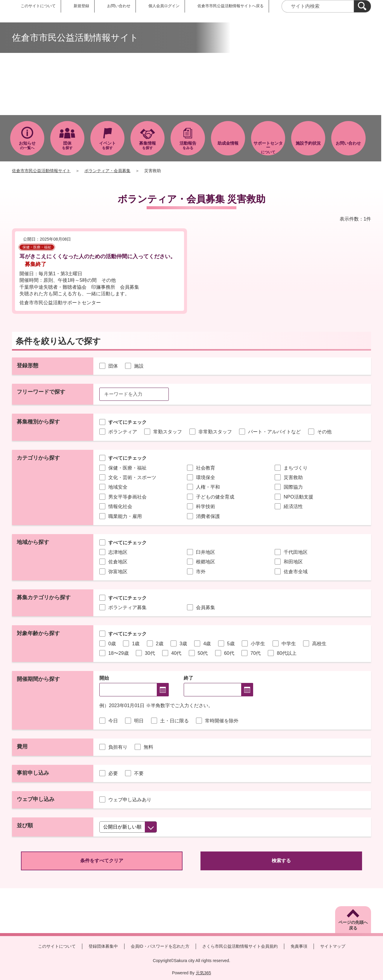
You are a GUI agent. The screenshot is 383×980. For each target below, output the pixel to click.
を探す (67, 145)
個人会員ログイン (164, 6)
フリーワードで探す (41, 392)
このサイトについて (38, 6)
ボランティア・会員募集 (107, 171)
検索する (281, 861)
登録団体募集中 (103, 946)
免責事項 (299, 946)
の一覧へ (27, 145)
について (268, 147)
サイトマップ (333, 946)
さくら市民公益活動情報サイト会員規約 (240, 946)
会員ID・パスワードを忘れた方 (160, 946)
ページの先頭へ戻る (353, 925)
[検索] (362, 6)
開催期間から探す (38, 679)
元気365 (203, 973)
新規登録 (81, 6)
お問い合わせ (119, 6)
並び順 (25, 825)
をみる (188, 145)
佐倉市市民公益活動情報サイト (41, 171)
